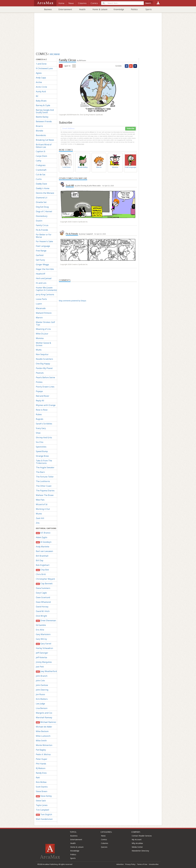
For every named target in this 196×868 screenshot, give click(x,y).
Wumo (39, 514)
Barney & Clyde (43, 105)
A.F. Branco (43, 533)
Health (82, 9)
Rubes (39, 414)
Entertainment (65, 9)
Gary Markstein (43, 634)
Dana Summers (43, 588)
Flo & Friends (42, 230)
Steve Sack (41, 801)
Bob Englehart (43, 565)
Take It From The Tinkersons (44, 462)
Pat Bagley (41, 750)
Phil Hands (41, 764)
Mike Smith (41, 741)
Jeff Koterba (41, 657)
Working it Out (43, 509)
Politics (134, 9)
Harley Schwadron (44, 648)
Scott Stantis (42, 787)
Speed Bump (42, 451)
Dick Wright (41, 616)
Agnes (39, 73)
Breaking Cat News (45, 140)
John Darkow (42, 685)
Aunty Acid (41, 91)
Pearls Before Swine (45, 377)
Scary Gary (41, 428)
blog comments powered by (72, 301)
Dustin (39, 221)
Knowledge (119, 9)
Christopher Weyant (45, 579)
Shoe (38, 433)
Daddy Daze (41, 184)
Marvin (39, 318)
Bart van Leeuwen (44, 551)
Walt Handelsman (44, 819)
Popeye (39, 391)
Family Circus (42, 225)
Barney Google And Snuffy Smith (45, 111)
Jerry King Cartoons (45, 294)
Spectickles (41, 447)
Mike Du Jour (42, 334)
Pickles (39, 382)
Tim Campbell (42, 810)
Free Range (41, 251)
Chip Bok (42, 570)
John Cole (40, 681)
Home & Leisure (100, 9)
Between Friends (44, 121)
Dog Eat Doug (42, 207)
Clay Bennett (44, 584)
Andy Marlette (43, 547)
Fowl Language (43, 246)
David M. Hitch (43, 611)
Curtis (39, 179)
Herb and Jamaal (44, 278)
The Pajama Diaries (45, 491)
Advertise (120, 864)
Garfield (40, 255)
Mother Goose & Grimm (43, 344)
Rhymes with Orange (46, 405)
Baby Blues (41, 101)
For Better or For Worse (44, 236)
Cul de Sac (41, 174)
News (103, 836)
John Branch (42, 676)
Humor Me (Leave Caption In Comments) (46, 289)
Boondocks (41, 135)
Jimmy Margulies (44, 662)
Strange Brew (42, 456)
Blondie (39, 131)
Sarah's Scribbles (44, 424)
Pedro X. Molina (43, 754)
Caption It (41, 151)
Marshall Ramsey (44, 717)
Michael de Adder (44, 727)
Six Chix (40, 442)
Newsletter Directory (140, 851)
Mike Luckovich (43, 736)
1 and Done (41, 64)
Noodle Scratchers (44, 359)
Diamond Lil (42, 198)
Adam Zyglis (42, 537)
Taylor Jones (42, 805)
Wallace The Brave (45, 495)
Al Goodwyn (44, 542)
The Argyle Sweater (45, 467)
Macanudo (41, 308)
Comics (104, 839)
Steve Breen (42, 791)
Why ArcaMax (137, 843)
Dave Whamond (43, 602)
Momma (40, 338)
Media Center (137, 847)
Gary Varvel (44, 644)
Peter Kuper (42, 759)
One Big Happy (43, 364)
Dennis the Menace (45, 193)
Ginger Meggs (42, 264)
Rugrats (40, 419)
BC (37, 96)
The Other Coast (44, 486)
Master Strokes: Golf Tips (45, 323)
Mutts (39, 350)
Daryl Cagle (41, 593)
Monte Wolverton (44, 745)
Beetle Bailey (42, 117)
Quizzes (104, 847)
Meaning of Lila (43, 329)
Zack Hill (40, 518)
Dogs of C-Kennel (44, 211)
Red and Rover (43, 396)
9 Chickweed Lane (44, 68)
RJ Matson (41, 768)
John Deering (42, 690)
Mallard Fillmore (44, 313)
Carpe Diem (41, 156)
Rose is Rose (42, 410)
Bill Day (40, 560)
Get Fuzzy (40, 260)
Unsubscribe (154, 864)
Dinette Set (41, 202)
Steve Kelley (44, 796)
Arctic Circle (41, 87)
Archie (39, 82)
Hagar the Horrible (45, 269)
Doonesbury (42, 216)
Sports (149, 9)
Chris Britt (41, 574)
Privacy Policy (130, 864)
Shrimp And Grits (44, 437)
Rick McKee (41, 782)
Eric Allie (40, 630)
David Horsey (42, 607)
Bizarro (39, 126)
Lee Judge (40, 704)
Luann (39, 304)
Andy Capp (41, 78)
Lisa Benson (42, 708)
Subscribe (130, 129)
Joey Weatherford (46, 671)
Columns (105, 843)
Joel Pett (40, 667)
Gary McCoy (41, 639)
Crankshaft (41, 170)
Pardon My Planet (44, 368)
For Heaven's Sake (44, 241)
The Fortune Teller (45, 477)
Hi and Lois (41, 283)
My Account (137, 839)
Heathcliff (40, 274)
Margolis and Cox (44, 713)
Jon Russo (40, 694)
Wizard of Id (42, 504)
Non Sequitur (42, 354)
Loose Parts (41, 299)
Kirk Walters (42, 699)
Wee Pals (40, 500)
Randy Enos (41, 773)
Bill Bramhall (42, 556)
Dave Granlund (43, 597)
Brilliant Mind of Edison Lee (44, 146)
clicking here (80, 144)
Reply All (40, 401)
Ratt (38, 778)
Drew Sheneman (46, 621)
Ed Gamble (41, 625)
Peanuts (40, 373)
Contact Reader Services (142, 836)
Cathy (39, 161)
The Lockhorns (43, 481)
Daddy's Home (43, 188)
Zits (38, 523)
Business (48, 9)
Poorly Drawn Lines (45, 387)
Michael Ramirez (46, 722)
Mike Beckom (42, 731)
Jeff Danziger (42, 653)
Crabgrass (41, 165)
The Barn (40, 472)
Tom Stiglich (44, 815)
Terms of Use (142, 864)
